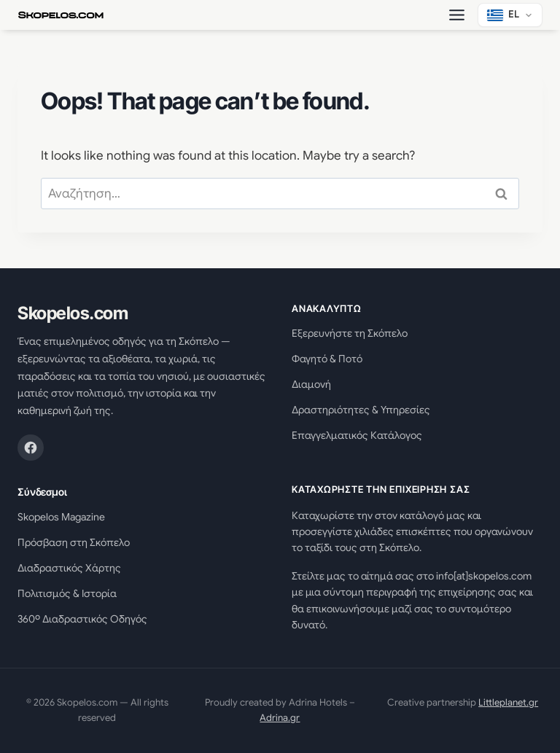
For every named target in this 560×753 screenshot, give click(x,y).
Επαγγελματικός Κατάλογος (357, 435)
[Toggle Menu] (457, 15)
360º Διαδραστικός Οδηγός (82, 619)
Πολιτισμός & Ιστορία (67, 593)
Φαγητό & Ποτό (327, 359)
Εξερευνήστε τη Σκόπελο (350, 333)
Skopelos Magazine (61, 517)
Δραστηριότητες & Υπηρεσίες (361, 410)
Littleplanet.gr (508, 702)
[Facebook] (31, 448)
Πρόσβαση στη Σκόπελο (74, 542)
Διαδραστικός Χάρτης (69, 568)
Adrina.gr (280, 718)
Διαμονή (311, 384)
